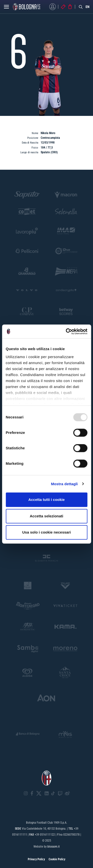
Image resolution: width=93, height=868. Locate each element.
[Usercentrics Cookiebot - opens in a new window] (66, 331)
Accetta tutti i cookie (46, 500)
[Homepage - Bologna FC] (27, 7)
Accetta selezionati (46, 516)
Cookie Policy (57, 859)
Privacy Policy (36, 859)
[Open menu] (6, 8)
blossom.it (54, 847)
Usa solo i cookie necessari (47, 532)
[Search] (81, 7)
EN (88, 7)
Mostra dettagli (64, 484)
